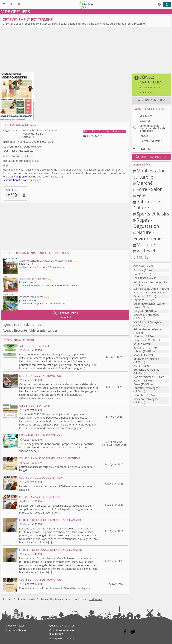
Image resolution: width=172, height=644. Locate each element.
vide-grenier (21, 177)
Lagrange (139, 300)
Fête (141, 195)
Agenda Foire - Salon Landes (23, 325)
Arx (135, 366)
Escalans (138, 270)
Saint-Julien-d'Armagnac (147, 322)
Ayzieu (137, 381)
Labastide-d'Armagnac (146, 388)
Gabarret (145, 121)
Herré (137, 274)
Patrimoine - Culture (148, 204)
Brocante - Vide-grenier (113, 131)
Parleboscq (140, 278)
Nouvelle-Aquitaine (151, 141)
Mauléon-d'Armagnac (146, 399)
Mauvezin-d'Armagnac (146, 315)
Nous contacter (15, 626)
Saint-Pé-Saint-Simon (146, 289)
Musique (146, 244)
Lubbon (138, 351)
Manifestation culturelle (150, 174)
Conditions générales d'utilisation (62, 632)
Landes (144, 136)
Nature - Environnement (150, 235)
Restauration (10, 180)
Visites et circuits (144, 254)
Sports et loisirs (153, 214)
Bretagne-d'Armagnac (146, 370)
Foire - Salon (91, 131)
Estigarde (139, 311)
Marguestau (140, 340)
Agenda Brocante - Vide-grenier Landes (30, 330)
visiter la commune (151, 157)
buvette (25, 180)
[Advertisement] (86, 50)
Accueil (7, 599)
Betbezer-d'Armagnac (146, 359)
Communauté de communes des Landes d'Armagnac (153, 128)
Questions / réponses (62, 626)
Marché (145, 183)
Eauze (137, 384)
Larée (137, 307)
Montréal (139, 395)
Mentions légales (16, 630)
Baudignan (140, 348)
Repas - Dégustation (146, 223)
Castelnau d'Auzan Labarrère (150, 282)
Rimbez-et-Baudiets (145, 292)
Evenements (27, 599)
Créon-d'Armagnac (144, 304)
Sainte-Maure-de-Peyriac (148, 329)
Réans (137, 355)
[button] (151, 85)
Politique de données (62, 638)
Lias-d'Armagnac (143, 377)
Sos (135, 344)
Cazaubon (139, 296)
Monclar (138, 336)
